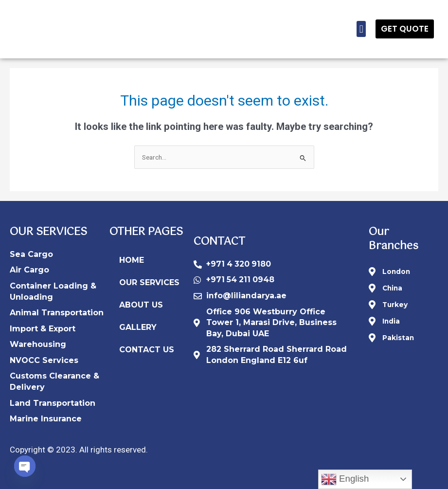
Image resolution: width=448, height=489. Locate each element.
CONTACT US (147, 350)
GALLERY (138, 327)
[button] (361, 29)
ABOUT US (141, 305)
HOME (132, 260)
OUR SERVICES (149, 282)
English (345, 479)
